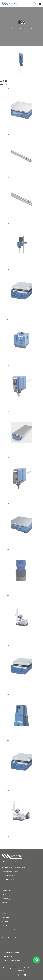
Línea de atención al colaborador (14, 960)
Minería (5, 895)
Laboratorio (6, 891)
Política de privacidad (10, 938)
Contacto (5, 934)
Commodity (6, 899)
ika (30, 29)
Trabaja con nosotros (10, 930)
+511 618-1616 (8, 880)
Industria (5, 903)
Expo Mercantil (7, 942)
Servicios (5, 926)
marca (23, 29)
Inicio (15, 29)
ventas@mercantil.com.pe (11, 872)
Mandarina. (22, 971)
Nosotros (5, 918)
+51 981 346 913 (8, 876)
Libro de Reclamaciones (10, 952)
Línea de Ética (7, 956)
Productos (6, 922)
